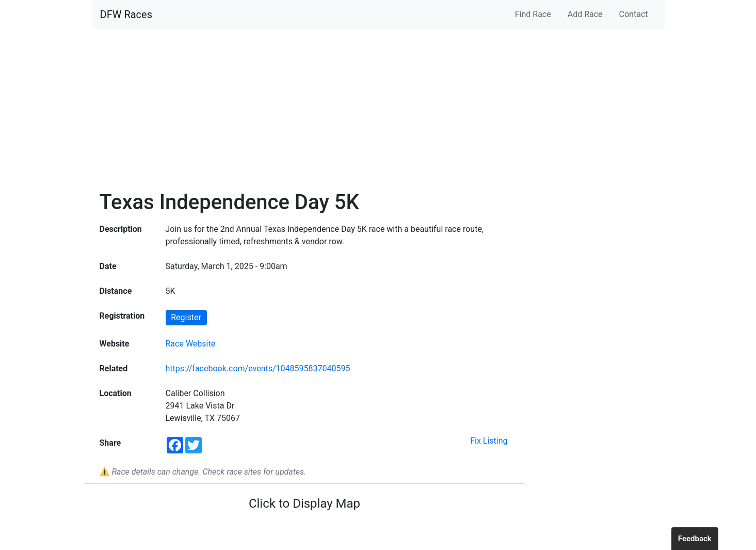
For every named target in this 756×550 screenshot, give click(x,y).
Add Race (585, 14)
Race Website (191, 344)
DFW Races (126, 14)
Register (186, 317)
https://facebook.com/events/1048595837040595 (258, 368)
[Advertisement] (378, 109)
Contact (634, 14)
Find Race (533, 14)
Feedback (695, 539)
